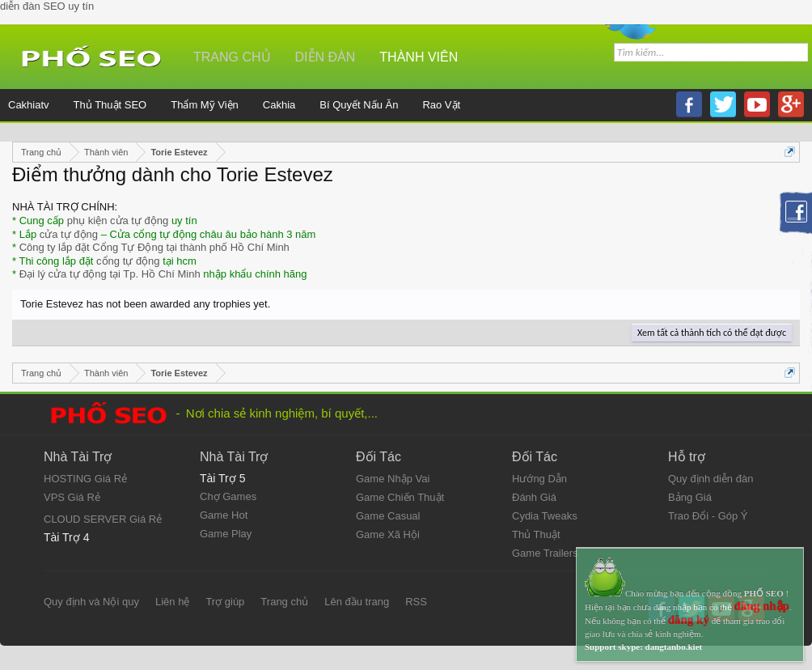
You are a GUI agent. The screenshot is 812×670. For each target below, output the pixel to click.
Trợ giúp (225, 602)
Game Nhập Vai (393, 479)
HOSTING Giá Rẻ (85, 479)
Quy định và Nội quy (91, 602)
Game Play (226, 534)
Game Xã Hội (388, 534)
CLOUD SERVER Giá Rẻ (103, 519)
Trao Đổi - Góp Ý (708, 516)
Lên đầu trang (357, 602)
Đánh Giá (534, 497)
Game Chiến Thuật (400, 497)
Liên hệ (172, 602)
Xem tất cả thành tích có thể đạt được (712, 333)
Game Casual (388, 516)
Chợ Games (228, 496)
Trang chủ (232, 57)
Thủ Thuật (536, 534)
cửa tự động (69, 234)
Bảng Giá (690, 497)
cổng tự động (128, 261)
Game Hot (224, 515)
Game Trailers (545, 553)
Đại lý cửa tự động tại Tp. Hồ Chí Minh (110, 274)
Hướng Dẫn (539, 479)
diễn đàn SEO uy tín (47, 6)
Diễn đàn (326, 57)
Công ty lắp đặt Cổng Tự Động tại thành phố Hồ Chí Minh (154, 247)
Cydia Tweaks (545, 516)
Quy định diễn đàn (710, 479)
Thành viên (419, 57)
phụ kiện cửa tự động (118, 221)
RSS (416, 602)
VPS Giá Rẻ (72, 497)
